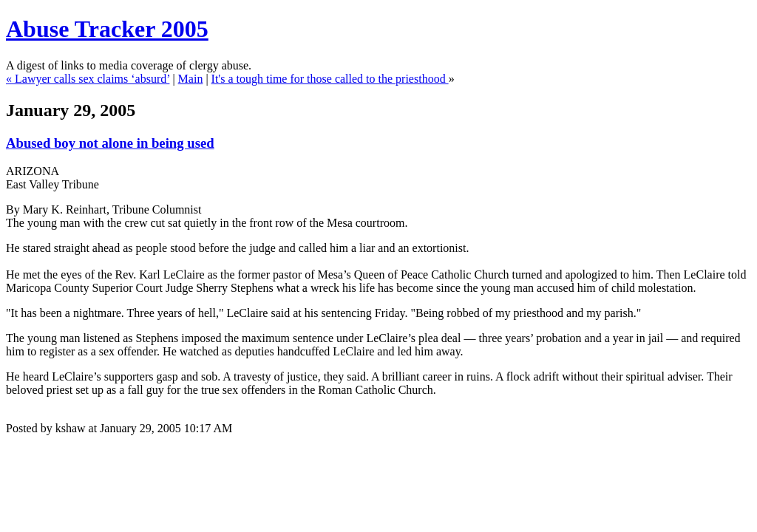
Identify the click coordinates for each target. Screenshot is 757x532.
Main (191, 79)
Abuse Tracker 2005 (107, 29)
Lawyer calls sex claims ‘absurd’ (92, 79)
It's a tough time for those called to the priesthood (330, 79)
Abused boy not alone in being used (110, 143)
